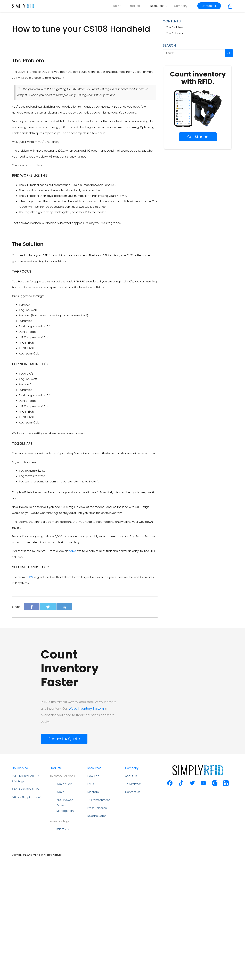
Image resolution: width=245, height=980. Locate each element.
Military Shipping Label (27, 916)
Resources (159, 6)
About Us (131, 895)
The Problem (175, 27)
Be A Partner (133, 903)
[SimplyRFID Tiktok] (181, 904)
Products (136, 6)
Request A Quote (64, 858)
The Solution (175, 33)
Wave (72, 670)
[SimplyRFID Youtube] (203, 904)
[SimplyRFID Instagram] (215, 904)
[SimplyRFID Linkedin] (226, 904)
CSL (31, 696)
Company (182, 6)
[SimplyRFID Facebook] (170, 904)
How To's (93, 895)
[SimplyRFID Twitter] (192, 904)
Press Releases (97, 927)
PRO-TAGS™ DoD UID (25, 908)
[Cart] (230, 6)
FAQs (91, 903)
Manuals (93, 911)
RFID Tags (63, 948)
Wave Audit (64, 903)
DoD (118, 6)
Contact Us (209, 6)
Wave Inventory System (86, 828)
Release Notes (97, 935)
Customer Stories (99, 919)
